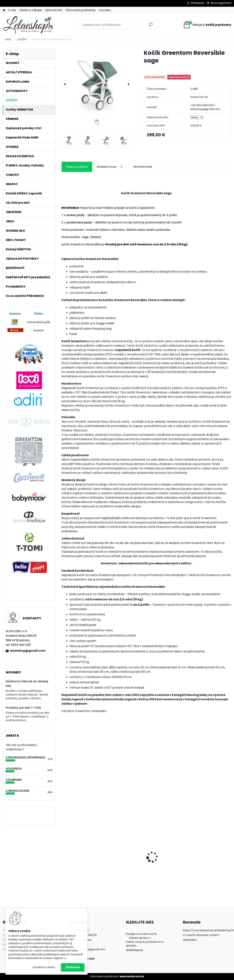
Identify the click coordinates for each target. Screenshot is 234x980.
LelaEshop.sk (134, 950)
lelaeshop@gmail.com (28, 651)
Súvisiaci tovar (111, 167)
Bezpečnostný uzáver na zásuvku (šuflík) (211, 846)
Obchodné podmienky (81, 10)
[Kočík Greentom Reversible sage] (97, 84)
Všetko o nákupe (30, 10)
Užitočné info (54, 10)
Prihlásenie (197, 3)
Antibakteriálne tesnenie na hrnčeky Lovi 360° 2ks (125, 855)
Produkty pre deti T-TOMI (23, 708)
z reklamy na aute (17, 790)
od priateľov (14, 768)
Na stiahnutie (143, 167)
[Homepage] (4, 10)
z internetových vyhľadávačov (26, 757)
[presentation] (65, 84)
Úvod (8, 39)
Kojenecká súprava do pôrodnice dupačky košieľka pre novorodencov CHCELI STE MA (80, 857)
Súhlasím (73, 967)
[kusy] (70, 882)
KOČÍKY (22, 39)
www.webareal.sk (132, 976)
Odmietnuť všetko (44, 967)
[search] (151, 26)
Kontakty (105, 10)
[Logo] (28, 25)
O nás (12, 10)
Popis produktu (77, 167)
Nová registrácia (221, 3)
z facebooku (14, 779)
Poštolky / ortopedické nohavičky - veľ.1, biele (166, 864)
